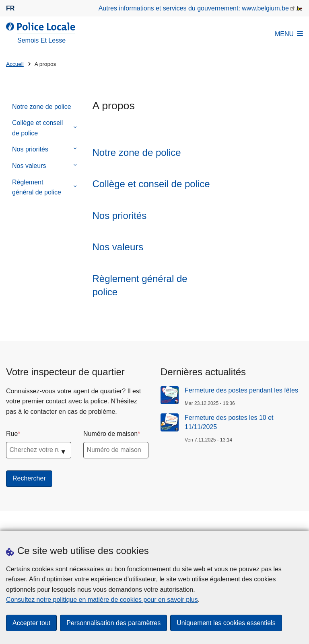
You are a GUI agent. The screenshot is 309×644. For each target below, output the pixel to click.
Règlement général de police (37, 187)
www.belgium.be (265, 8)
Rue (12, 434)
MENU (289, 34)
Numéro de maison (110, 434)
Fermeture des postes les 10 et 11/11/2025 (229, 422)
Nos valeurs (29, 166)
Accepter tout (31, 623)
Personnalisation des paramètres (113, 623)
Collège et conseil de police (37, 128)
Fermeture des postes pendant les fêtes (241, 390)
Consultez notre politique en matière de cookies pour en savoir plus (102, 600)
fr (10, 8)
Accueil (15, 64)
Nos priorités (30, 149)
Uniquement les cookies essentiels (226, 623)
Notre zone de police (42, 107)
